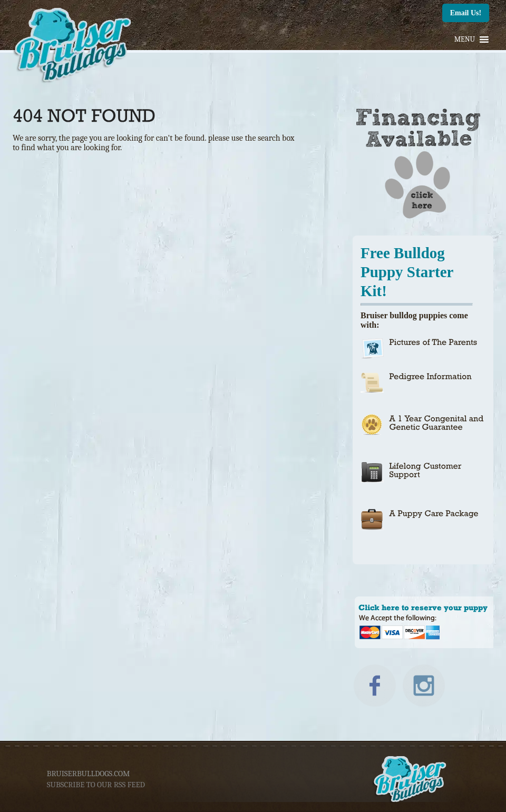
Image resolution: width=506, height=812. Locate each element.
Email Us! (466, 13)
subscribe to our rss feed (96, 785)
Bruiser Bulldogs (74, 47)
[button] (465, 40)
